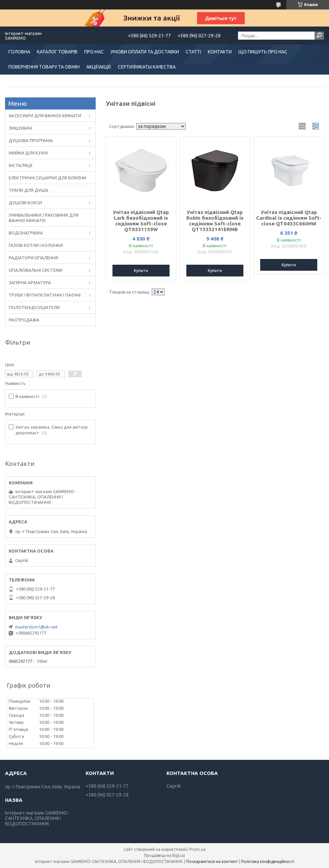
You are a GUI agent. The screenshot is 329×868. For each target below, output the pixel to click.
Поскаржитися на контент (212, 861)
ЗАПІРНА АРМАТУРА (30, 283)
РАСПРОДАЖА (24, 320)
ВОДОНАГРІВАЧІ (26, 233)
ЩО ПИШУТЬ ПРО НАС (263, 52)
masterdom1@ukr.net (36, 627)
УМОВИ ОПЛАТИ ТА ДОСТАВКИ (145, 52)
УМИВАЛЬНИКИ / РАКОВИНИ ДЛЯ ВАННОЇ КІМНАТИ (44, 218)
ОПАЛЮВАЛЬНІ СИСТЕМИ (36, 270)
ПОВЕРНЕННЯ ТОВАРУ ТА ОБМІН (44, 67)
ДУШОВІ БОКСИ (25, 203)
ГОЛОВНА (19, 52)
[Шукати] (319, 36)
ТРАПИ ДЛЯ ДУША (29, 190)
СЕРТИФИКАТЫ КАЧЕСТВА (147, 67)
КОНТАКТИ (220, 52)
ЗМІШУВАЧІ (20, 128)
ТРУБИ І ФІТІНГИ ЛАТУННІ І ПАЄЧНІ (45, 295)
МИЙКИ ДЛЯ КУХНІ (28, 153)
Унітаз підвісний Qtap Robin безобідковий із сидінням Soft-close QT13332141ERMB (215, 221)
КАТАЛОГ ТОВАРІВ (57, 52)
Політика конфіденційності (268, 861)
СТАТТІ (193, 52)
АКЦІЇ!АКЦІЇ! (99, 67)
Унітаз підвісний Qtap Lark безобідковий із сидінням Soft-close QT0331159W (141, 221)
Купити (141, 270)
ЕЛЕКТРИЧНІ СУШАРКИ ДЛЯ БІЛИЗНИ (48, 178)
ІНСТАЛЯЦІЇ (21, 165)
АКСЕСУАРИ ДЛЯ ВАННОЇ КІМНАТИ (45, 116)
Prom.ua (197, 849)
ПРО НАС (94, 52)
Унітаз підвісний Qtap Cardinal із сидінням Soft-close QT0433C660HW (289, 218)
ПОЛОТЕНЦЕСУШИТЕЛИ (34, 307)
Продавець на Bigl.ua (164, 855)
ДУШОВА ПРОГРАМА (31, 140)
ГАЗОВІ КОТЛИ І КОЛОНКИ (36, 245)
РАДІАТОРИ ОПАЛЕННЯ (33, 258)
